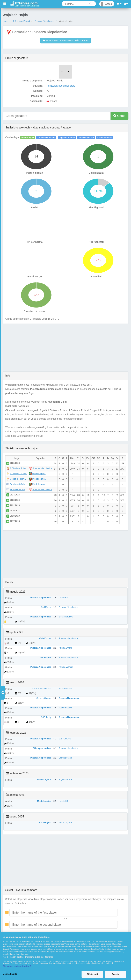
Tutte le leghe (27, 137)
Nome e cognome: (33, 81)
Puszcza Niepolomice (44, 21)
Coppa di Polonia (67, 137)
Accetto (116, 974)
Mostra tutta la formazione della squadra (65, 41)
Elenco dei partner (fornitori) (17, 966)
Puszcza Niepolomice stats (61, 86)
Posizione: (37, 96)
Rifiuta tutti (92, 974)
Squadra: (38, 86)
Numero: (38, 91)
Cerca (119, 116)
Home (5, 21)
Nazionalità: (37, 101)
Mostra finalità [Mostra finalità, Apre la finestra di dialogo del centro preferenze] (10, 974)
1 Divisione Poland (21, 21)
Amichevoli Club (86, 137)
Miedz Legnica (39, 474)
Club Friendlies (105, 137)
